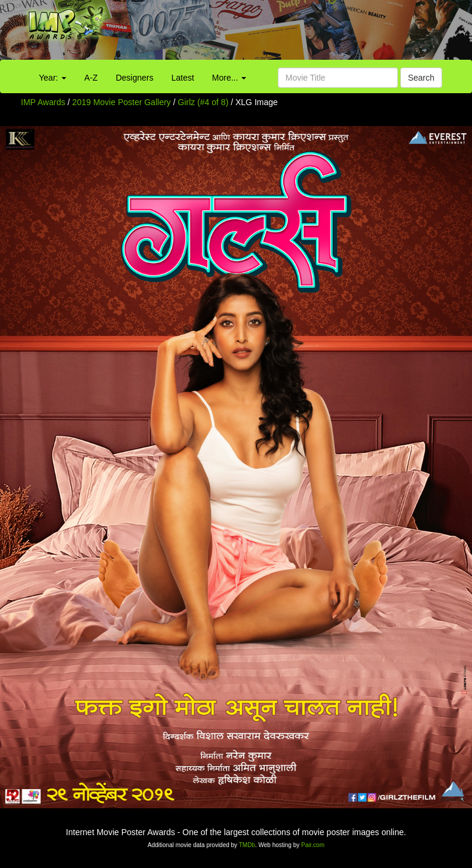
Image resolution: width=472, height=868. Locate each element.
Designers (135, 78)
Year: (53, 78)
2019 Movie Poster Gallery (122, 102)
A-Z (91, 78)
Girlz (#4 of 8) (203, 102)
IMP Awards (43, 102)
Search (421, 78)
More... (229, 78)
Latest (183, 78)
